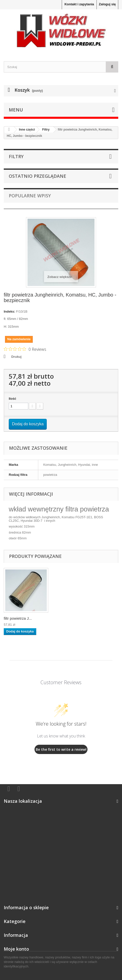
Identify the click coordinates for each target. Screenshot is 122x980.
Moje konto (16, 949)
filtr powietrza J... (18, 618)
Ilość (12, 399)
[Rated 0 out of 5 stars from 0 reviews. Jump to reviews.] (25, 349)
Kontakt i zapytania (79, 4)
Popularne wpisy (30, 196)
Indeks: (9, 311)
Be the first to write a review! (61, 749)
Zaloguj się (107, 4)
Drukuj (16, 357)
